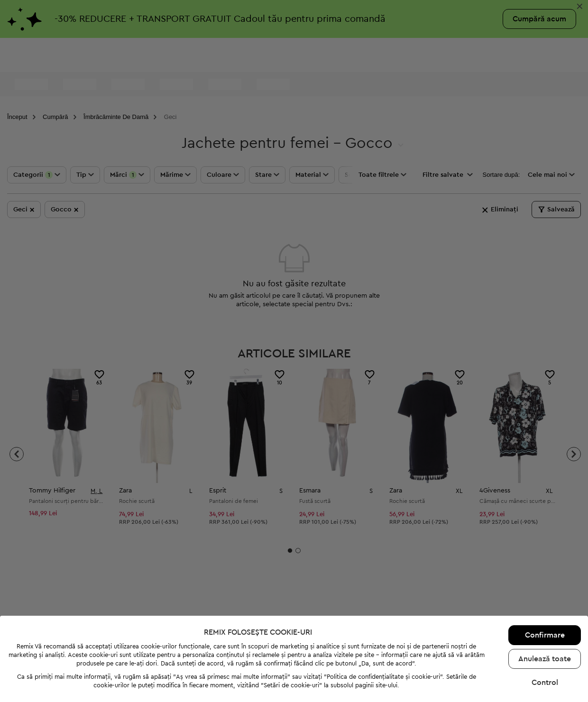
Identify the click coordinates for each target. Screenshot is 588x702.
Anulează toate (545, 632)
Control (545, 656)
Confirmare (545, 609)
